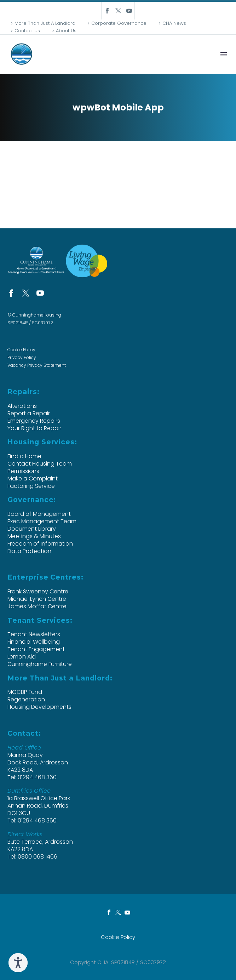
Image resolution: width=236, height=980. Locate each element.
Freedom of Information (40, 544)
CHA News (174, 23)
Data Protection (29, 551)
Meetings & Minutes (34, 536)
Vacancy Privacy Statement (37, 365)
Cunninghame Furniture (40, 664)
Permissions (23, 471)
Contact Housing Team (40, 464)
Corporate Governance (119, 23)
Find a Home (24, 456)
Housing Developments (39, 707)
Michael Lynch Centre (37, 599)
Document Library (32, 529)
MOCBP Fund (25, 692)
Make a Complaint (33, 478)
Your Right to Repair (34, 428)
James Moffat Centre (37, 606)
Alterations (22, 406)
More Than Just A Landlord (45, 23)
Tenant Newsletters (34, 634)
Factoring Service (31, 486)
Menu (224, 54)
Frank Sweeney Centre (38, 591)
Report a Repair (29, 413)
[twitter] (26, 293)
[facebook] (11, 293)
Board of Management (39, 514)
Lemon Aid (22, 657)
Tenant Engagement (36, 649)
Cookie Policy (21, 350)
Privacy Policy (22, 357)
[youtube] (40, 293)
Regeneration (26, 699)
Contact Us (27, 31)
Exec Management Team (42, 521)
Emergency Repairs (34, 421)
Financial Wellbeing (34, 642)
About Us (66, 31)
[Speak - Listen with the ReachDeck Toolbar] (18, 963)
